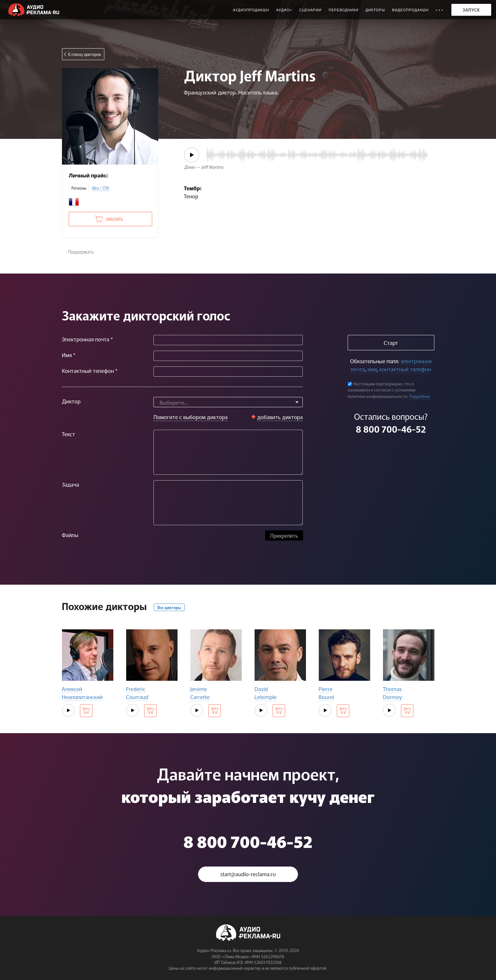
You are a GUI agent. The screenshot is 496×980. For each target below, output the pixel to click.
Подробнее (420, 396)
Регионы (79, 188)
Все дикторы (169, 607)
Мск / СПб (101, 188)
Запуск (471, 10)
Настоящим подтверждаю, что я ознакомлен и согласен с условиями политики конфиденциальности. (382, 390)
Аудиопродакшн (251, 10)
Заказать (114, 219)
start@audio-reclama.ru (248, 874)
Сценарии (310, 10)
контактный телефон (405, 369)
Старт (391, 342)
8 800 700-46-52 (391, 429)
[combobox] (228, 402)
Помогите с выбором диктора (191, 417)
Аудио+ (284, 10)
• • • (439, 10)
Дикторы (375, 10)
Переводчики (344, 10)
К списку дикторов (85, 54)
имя (372, 369)
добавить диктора (280, 417)
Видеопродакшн (410, 10)
